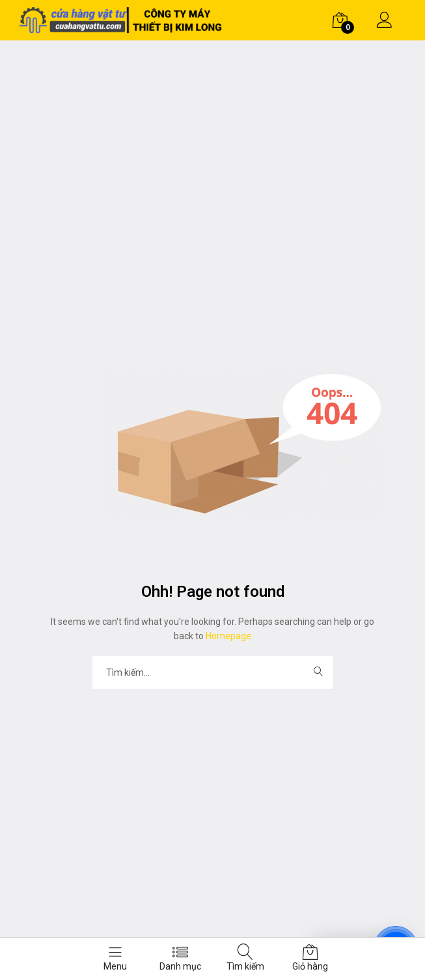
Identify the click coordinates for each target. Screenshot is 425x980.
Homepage (227, 636)
